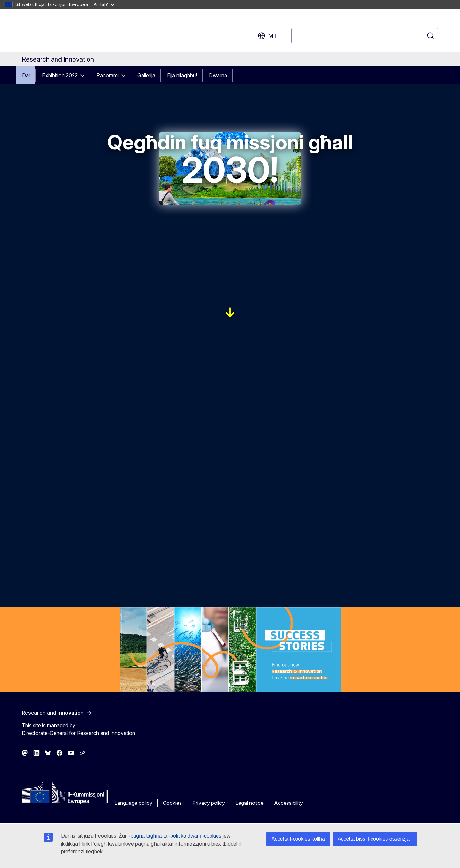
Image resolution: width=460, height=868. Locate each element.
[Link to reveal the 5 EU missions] (230, 312)
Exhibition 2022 (60, 75)
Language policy (133, 803)
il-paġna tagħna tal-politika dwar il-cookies (174, 836)
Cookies (172, 803)
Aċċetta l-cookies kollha (298, 839)
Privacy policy (209, 803)
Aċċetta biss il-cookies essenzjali (375, 839)
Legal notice (249, 803)
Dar (26, 75)
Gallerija (146, 75)
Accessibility (288, 803)
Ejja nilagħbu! (182, 75)
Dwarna (218, 75)
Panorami (107, 75)
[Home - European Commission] (73, 32)
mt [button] (268, 36)
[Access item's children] (84, 75)
